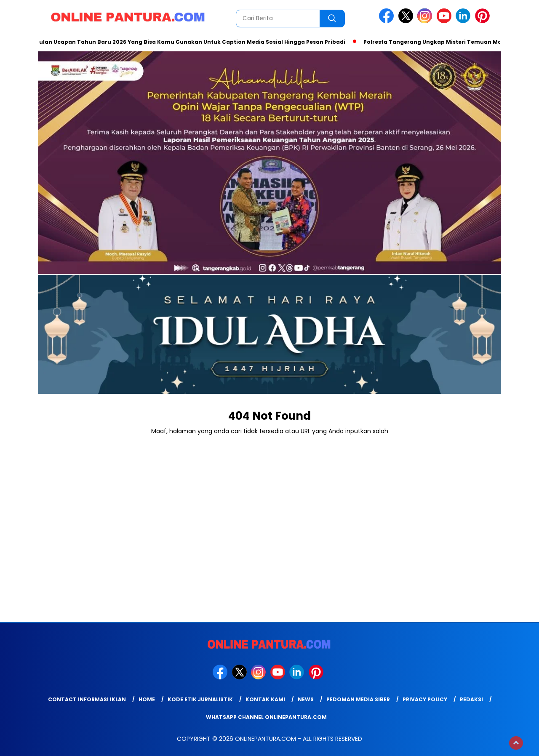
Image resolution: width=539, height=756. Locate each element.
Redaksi (471, 699)
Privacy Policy (425, 699)
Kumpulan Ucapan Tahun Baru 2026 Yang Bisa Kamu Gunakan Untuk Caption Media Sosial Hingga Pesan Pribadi (186, 42)
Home (147, 699)
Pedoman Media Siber (358, 699)
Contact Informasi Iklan (87, 699)
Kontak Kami (265, 699)
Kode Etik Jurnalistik (200, 699)
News (306, 699)
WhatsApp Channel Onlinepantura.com (266, 717)
